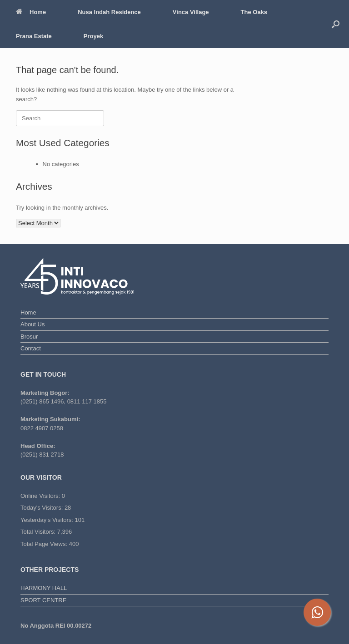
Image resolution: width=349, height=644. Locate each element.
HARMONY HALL (44, 588)
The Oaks (254, 12)
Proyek (93, 36)
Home (31, 12)
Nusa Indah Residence (109, 12)
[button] (336, 24)
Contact (31, 348)
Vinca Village (191, 12)
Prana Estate (34, 36)
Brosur (29, 337)
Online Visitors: (41, 496)
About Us (32, 324)
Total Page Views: (45, 544)
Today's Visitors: (42, 508)
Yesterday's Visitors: (48, 520)
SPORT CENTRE (43, 600)
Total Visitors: (39, 532)
